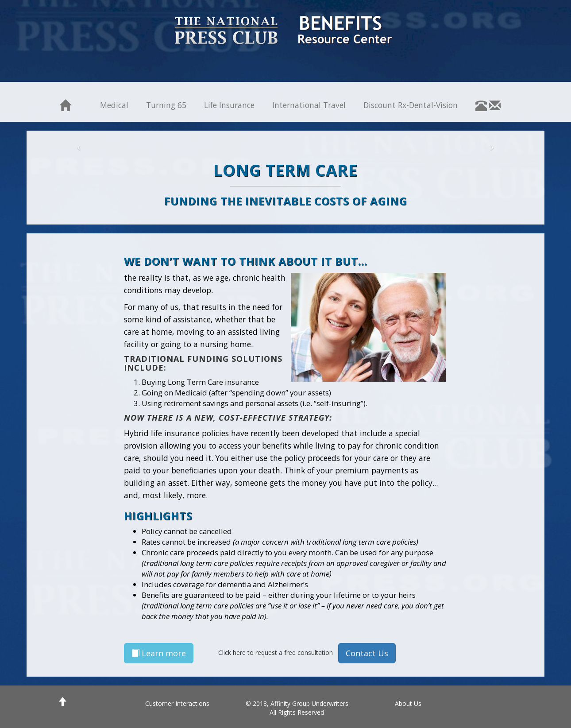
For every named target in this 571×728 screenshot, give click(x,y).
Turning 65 (166, 105)
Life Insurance (229, 105)
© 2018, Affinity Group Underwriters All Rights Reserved (297, 708)
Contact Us (367, 653)
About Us (408, 703)
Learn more (159, 653)
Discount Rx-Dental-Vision (411, 105)
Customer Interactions (177, 703)
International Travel (309, 105)
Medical (114, 105)
